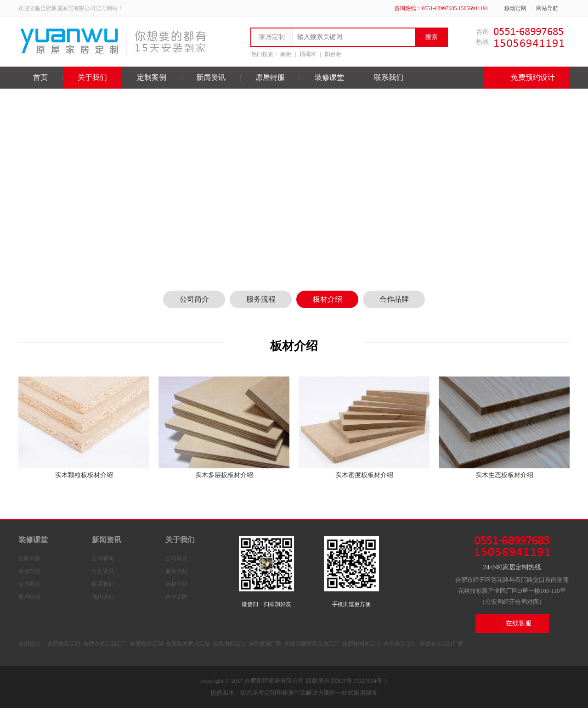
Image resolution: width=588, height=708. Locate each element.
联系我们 (389, 77)
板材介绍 (328, 299)
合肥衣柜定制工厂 (105, 644)
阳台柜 (333, 54)
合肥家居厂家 (265, 644)
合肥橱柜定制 (147, 644)
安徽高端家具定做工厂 (312, 644)
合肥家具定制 (64, 644)
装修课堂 (329, 77)
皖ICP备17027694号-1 (359, 681)
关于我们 (92, 77)
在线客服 (507, 624)
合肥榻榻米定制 (362, 644)
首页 (40, 77)
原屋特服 (270, 77)
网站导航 (551, 8)
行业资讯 (103, 571)
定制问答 (29, 558)
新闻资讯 (211, 77)
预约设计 (103, 597)
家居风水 (29, 584)
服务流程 (261, 299)
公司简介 (194, 299)
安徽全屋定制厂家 (441, 644)
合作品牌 (394, 299)
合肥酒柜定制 (229, 644)
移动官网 (512, 8)
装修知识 (29, 571)
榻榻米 (308, 54)
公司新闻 (103, 558)
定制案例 (152, 77)
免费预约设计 (526, 78)
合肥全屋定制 (400, 644)
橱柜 (286, 54)
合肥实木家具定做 (188, 644)
